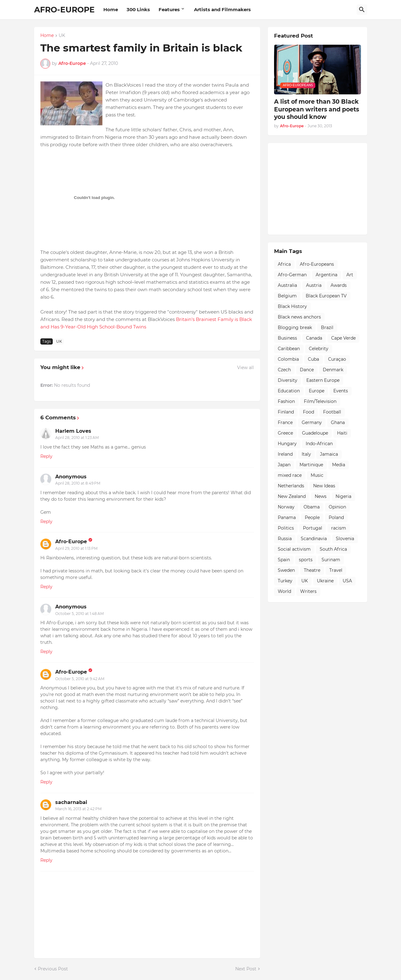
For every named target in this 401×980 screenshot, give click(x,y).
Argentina (327, 275)
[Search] (362, 10)
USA (347, 581)
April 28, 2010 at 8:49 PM (78, 483)
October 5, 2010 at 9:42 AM (80, 679)
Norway (286, 507)
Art (350, 275)
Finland (286, 412)
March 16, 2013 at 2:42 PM (78, 809)
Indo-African (319, 444)
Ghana (338, 422)
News (321, 496)
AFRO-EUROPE (64, 10)
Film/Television (320, 401)
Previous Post (53, 969)
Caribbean (289, 349)
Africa (284, 264)
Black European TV (326, 296)
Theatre (312, 570)
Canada (314, 338)
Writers (308, 591)
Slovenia (345, 539)
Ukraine (325, 581)
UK (62, 36)
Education (289, 391)
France (285, 422)
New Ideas (324, 486)
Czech (284, 370)
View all (246, 368)
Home (111, 9)
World (284, 591)
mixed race (290, 475)
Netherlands (291, 486)
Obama (312, 507)
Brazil (327, 327)
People (312, 517)
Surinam (331, 560)
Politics (286, 528)
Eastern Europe (323, 380)
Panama (287, 517)
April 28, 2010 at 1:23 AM (77, 438)
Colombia (288, 359)
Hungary (287, 444)
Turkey (285, 581)
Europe (317, 391)
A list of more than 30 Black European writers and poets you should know (317, 109)
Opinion (337, 507)
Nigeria (343, 496)
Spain (284, 560)
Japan (284, 465)
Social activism (294, 549)
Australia (287, 285)
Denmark (333, 370)
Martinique (311, 465)
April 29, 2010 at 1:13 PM (76, 548)
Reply (46, 456)
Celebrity (319, 349)
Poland (336, 517)
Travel (336, 570)
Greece (285, 433)
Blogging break (295, 327)
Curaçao (337, 359)
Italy (306, 454)
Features (169, 9)
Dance (307, 370)
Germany (312, 422)
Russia (285, 539)
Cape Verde (343, 338)
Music (317, 475)
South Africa (333, 549)
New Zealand (292, 496)
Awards (339, 285)
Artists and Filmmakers (222, 9)
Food (309, 412)
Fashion (286, 401)
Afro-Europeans (317, 264)
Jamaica (329, 454)
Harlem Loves (73, 431)
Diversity (288, 380)
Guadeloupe (315, 433)
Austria (314, 285)
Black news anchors (299, 317)
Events (341, 391)
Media (339, 465)
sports (306, 560)
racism (339, 528)
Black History (292, 306)
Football (332, 412)
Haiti (342, 433)
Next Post (246, 969)
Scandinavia (314, 539)
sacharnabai (71, 802)
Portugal (313, 528)
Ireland (285, 454)
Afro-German (292, 275)
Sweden (286, 570)
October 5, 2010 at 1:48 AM (79, 614)
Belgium (287, 296)
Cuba (313, 359)
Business (287, 338)
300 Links (138, 9)
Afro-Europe (71, 542)
